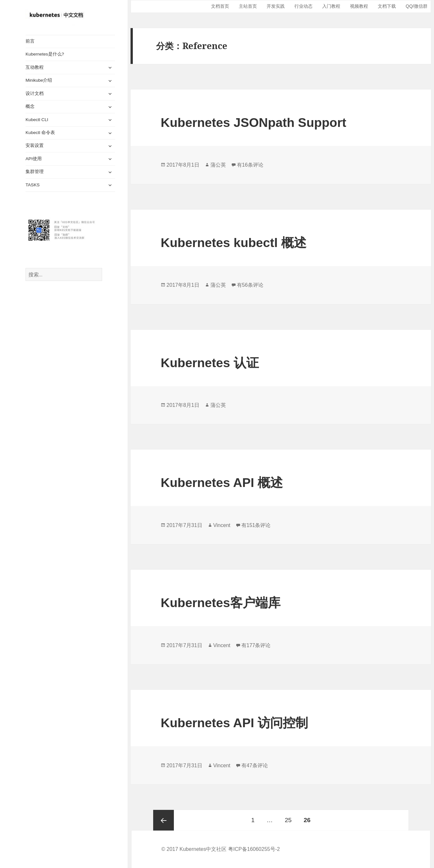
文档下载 (387, 6)
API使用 (34, 159)
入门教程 (331, 6)
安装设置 (35, 145)
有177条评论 (256, 645)
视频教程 (359, 6)
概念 (30, 106)
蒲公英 (218, 165)
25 (288, 817)
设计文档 (35, 93)
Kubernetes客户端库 (221, 603)
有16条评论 (250, 165)
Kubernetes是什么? (45, 54)
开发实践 (276, 6)
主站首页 (248, 6)
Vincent (222, 525)
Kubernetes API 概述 (222, 483)
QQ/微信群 (417, 6)
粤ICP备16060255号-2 (254, 849)
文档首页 (220, 6)
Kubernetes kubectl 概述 (233, 243)
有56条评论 (250, 285)
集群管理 (35, 172)
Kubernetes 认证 (210, 363)
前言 (30, 41)
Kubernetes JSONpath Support (253, 123)
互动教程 (35, 67)
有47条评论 (255, 765)
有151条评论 (256, 525)
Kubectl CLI (37, 120)
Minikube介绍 (39, 80)
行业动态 (303, 6)
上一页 (164, 820)
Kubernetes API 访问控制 (234, 723)
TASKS (33, 185)
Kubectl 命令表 (40, 133)
